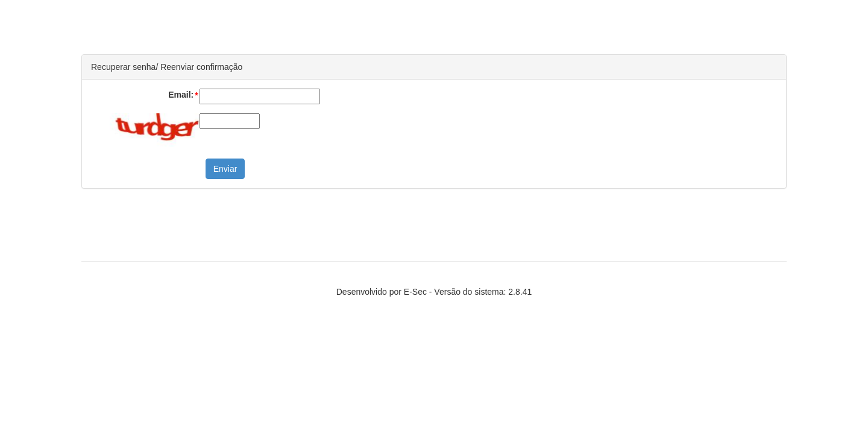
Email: (184, 95)
